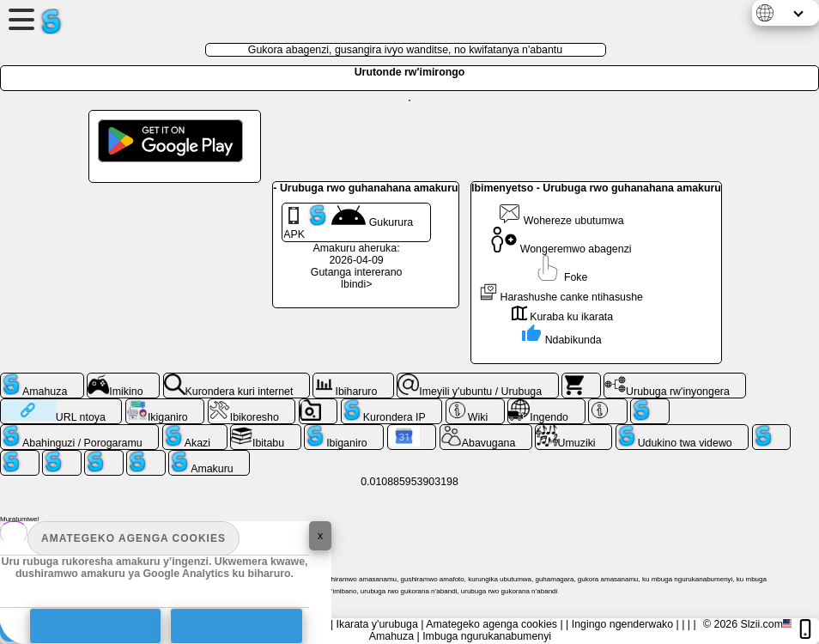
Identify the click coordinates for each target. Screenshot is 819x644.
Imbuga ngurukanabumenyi (487, 636)
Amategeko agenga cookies (133, 538)
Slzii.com (761, 624)
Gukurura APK (348, 222)
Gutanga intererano (357, 272)
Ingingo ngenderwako (622, 624)
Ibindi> (357, 284)
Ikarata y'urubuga (377, 624)
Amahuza (391, 636)
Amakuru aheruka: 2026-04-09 (357, 254)
